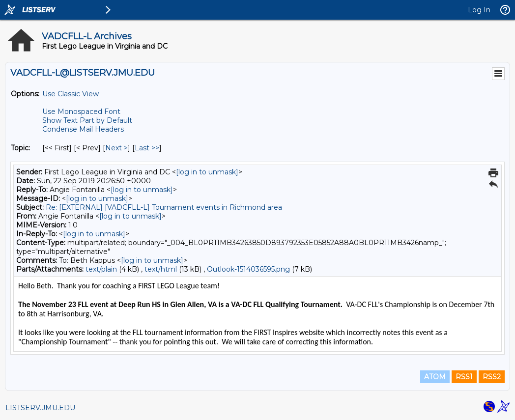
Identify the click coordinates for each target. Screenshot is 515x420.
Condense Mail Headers (83, 129)
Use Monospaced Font (81, 112)
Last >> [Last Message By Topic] (147, 148)
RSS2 (492, 377)
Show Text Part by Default (87, 120)
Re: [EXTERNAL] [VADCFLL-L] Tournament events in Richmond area (164, 207)
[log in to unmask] (207, 172)
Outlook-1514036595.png (248, 269)
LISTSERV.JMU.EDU (40, 408)
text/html (161, 269)
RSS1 (464, 377)
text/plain (101, 269)
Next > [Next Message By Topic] (116, 148)
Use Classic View (71, 94)
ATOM (435, 377)
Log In (479, 10)
